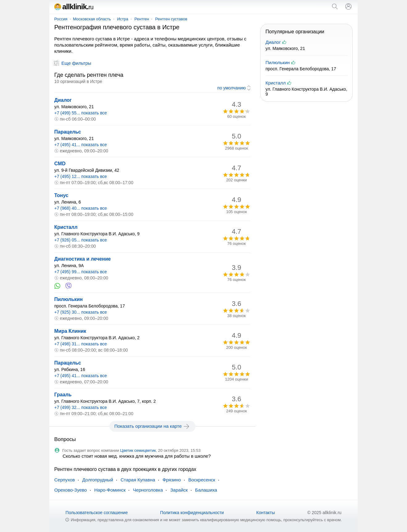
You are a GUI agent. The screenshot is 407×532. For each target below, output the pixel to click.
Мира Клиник (70, 331)
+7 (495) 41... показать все (81, 145)
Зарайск (179, 490)
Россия (61, 19)
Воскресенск (202, 480)
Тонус (61, 195)
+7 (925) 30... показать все (81, 312)
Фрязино (172, 480)
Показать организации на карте (152, 426)
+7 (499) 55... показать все (81, 113)
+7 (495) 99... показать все (81, 272)
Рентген (142, 19)
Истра (123, 19)
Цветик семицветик (138, 450)
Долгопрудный (98, 480)
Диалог (63, 100)
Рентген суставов (171, 19)
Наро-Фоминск (110, 490)
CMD (60, 164)
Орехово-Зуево (71, 490)
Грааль (63, 395)
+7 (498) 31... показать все (81, 344)
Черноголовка (148, 490)
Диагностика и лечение (82, 259)
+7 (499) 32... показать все (81, 407)
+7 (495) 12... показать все (81, 176)
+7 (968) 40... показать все (81, 208)
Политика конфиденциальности (192, 513)
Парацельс (68, 132)
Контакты (265, 513)
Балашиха (206, 490)
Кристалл (66, 227)
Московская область (92, 19)
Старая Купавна (138, 480)
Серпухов (65, 480)
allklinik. (74, 7)
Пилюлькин (68, 299)
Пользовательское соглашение (97, 513)
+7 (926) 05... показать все (81, 240)
